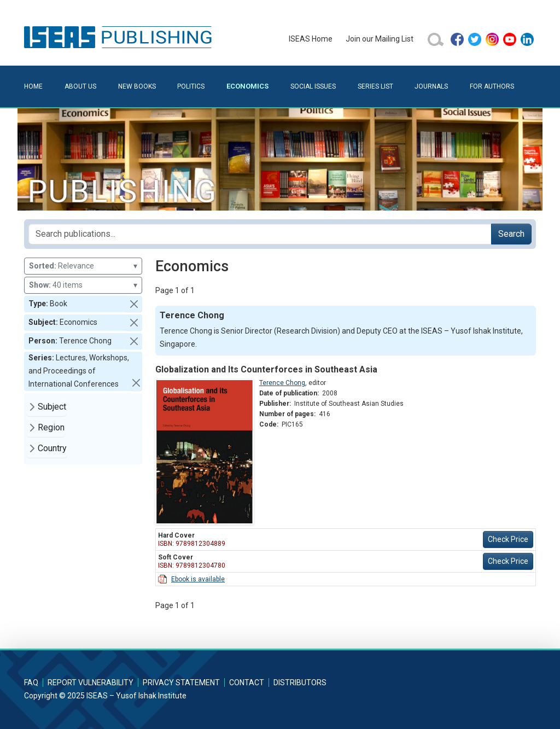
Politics (191, 86)
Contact (247, 683)
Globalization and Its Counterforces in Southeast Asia (266, 369)
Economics (247, 86)
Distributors (300, 683)
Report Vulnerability (91, 683)
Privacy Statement (181, 683)
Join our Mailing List (380, 39)
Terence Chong (282, 383)
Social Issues (313, 86)
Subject (52, 407)
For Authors (492, 86)
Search (511, 234)
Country (52, 448)
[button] (134, 304)
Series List (375, 86)
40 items (83, 285)
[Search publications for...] (260, 234)
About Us (80, 86)
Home (33, 86)
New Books (137, 86)
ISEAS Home (311, 39)
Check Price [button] (508, 539)
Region (51, 427)
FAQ (31, 683)
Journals (431, 86)
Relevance (83, 266)
